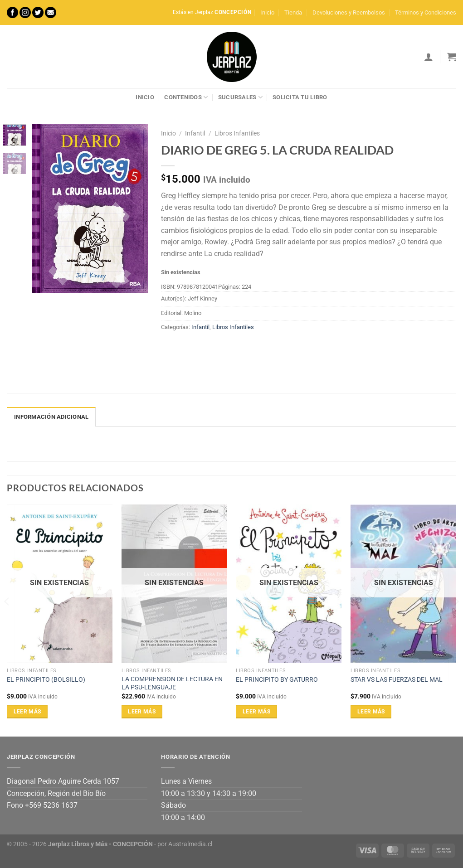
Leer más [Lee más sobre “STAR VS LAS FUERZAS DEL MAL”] (371, 712)
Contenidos (186, 97)
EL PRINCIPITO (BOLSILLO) (46, 680)
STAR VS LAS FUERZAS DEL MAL (397, 680)
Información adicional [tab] (51, 417)
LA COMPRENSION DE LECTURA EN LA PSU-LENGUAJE (172, 684)
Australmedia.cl (190, 844)
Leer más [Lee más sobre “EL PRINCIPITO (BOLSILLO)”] (27, 712)
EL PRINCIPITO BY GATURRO (277, 680)
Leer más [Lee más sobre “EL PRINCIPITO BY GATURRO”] (256, 712)
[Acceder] (429, 57)
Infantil (195, 133)
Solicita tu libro (300, 97)
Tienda (293, 12)
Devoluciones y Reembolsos (349, 12)
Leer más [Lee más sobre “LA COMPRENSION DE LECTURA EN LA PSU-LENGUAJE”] (142, 712)
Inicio (267, 12)
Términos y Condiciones (426, 12)
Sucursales (240, 97)
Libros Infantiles (237, 133)
